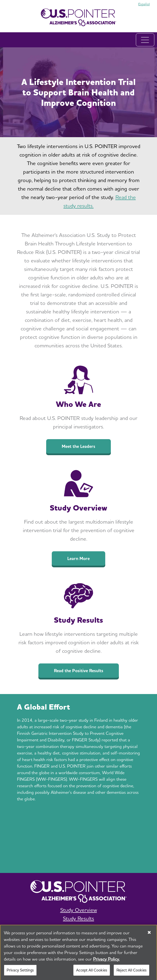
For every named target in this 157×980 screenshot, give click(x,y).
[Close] (149, 935)
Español (144, 4)
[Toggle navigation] (145, 40)
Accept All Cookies (92, 973)
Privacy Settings (20, 973)
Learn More (78, 558)
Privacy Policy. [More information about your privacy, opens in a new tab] (106, 961)
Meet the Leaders (78, 446)
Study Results (78, 918)
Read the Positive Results (79, 671)
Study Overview (79, 910)
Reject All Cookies (131, 973)
